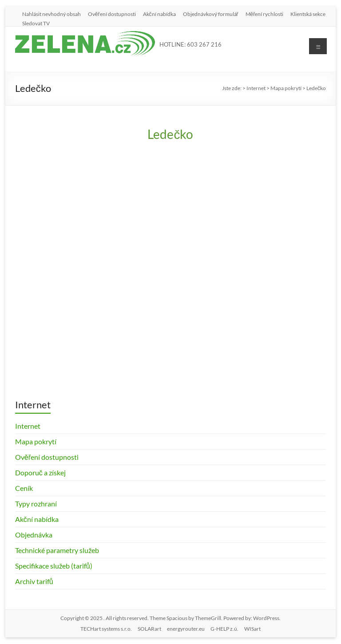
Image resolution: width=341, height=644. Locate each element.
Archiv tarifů (34, 581)
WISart (252, 629)
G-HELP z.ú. (224, 629)
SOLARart (149, 629)
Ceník (24, 488)
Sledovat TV (36, 23)
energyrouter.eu (186, 629)
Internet (28, 426)
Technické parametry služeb (57, 550)
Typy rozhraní (36, 504)
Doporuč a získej (40, 472)
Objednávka (34, 535)
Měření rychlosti (265, 14)
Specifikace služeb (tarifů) (54, 566)
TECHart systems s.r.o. (106, 629)
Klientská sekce (308, 14)
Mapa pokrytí (36, 441)
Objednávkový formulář (211, 14)
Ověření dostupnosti (112, 14)
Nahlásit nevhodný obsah (52, 14)
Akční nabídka (159, 14)
